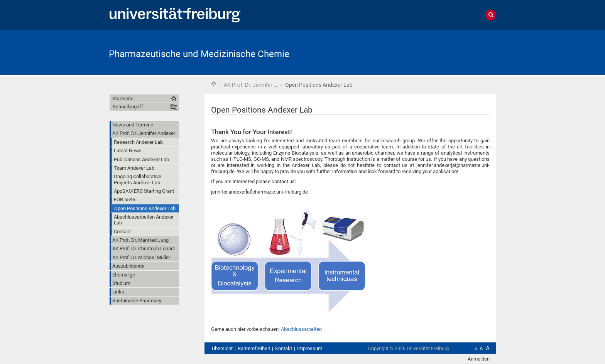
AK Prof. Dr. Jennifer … (250, 85)
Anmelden (479, 359)
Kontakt (284, 348)
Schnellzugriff (128, 107)
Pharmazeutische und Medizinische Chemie (199, 54)
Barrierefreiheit (254, 348)
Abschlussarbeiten (301, 329)
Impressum (310, 348)
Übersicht (222, 348)
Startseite (213, 84)
